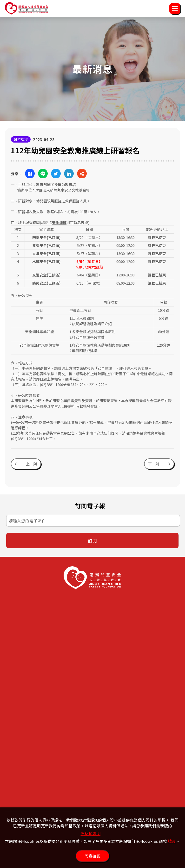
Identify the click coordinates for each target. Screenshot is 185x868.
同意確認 (92, 856)
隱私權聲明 (91, 833)
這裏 (172, 841)
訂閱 (92, 543)
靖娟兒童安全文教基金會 (26, 8)
